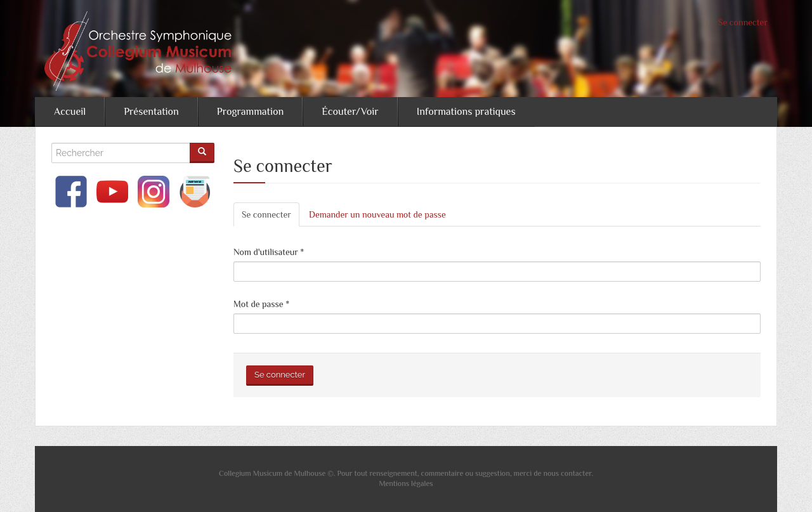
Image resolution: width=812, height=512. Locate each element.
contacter (576, 473)
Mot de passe (261, 304)
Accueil (70, 112)
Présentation (151, 112)
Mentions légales (406, 483)
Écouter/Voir (350, 112)
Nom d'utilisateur (269, 252)
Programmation (250, 112)
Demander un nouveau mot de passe (377, 214)
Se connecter (743, 22)
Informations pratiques (466, 112)
